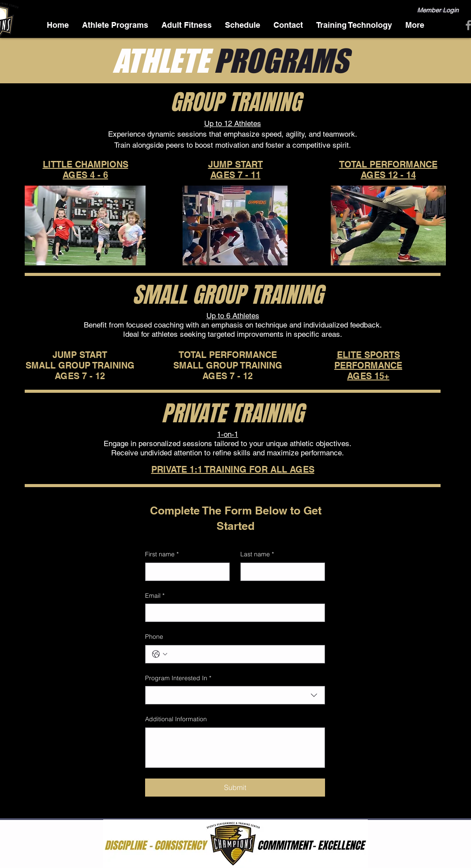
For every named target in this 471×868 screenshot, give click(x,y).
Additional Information (176, 719)
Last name (257, 555)
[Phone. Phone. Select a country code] (160, 654)
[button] (415, 25)
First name (162, 555)
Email (155, 596)
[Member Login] (438, 11)
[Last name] (280, 572)
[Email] (232, 613)
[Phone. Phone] (244, 654)
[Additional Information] (235, 748)
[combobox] (235, 695)
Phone (154, 637)
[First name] (185, 572)
